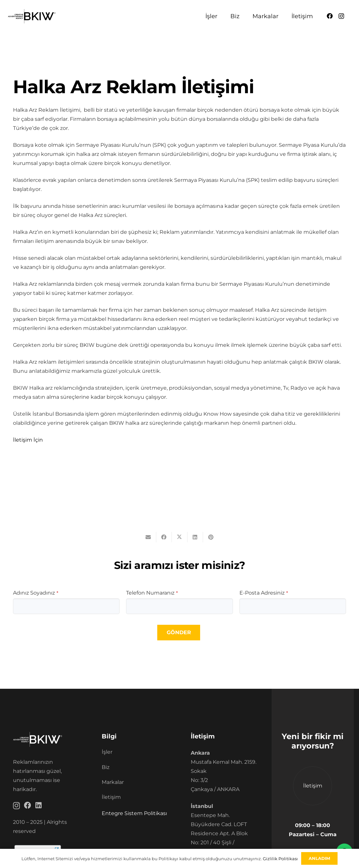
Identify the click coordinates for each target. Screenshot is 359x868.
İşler (107, 752)
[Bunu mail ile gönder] (148, 537)
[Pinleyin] (211, 537)
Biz (106, 767)
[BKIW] (32, 16)
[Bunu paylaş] (164, 537)
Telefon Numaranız (152, 593)
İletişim (111, 797)
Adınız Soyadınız (36, 593)
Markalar (113, 782)
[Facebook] (330, 16)
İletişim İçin (28, 440)
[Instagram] (341, 16)
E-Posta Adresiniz (264, 593)
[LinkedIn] (38, 805)
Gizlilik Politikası (280, 859)
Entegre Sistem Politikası (134, 813)
